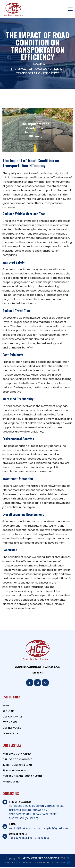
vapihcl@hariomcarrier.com (26, 829)
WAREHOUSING (11, 782)
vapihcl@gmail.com (56, 829)
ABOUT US (8, 712)
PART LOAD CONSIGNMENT (18, 755)
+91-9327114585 (18, 839)
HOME (6, 706)
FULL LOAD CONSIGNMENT (17, 760)
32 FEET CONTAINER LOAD (17, 766)
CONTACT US (10, 734)
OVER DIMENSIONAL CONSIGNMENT (22, 777)
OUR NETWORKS (12, 729)
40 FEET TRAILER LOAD (15, 771)
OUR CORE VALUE (12, 717)
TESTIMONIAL (10, 723)
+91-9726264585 (40, 839)
